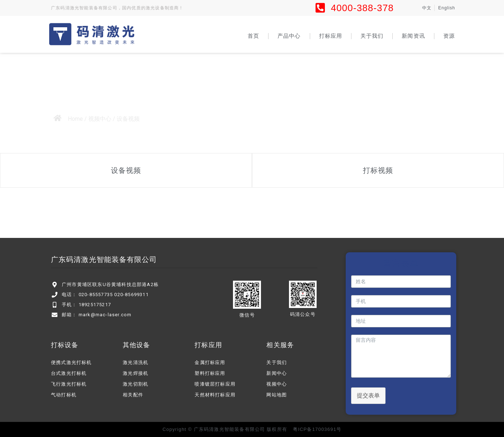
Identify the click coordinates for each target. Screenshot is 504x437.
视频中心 (100, 119)
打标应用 (331, 36)
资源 (449, 36)
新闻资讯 (413, 36)
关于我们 (372, 36)
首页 (253, 36)
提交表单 (368, 395)
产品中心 (289, 36)
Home (75, 119)
